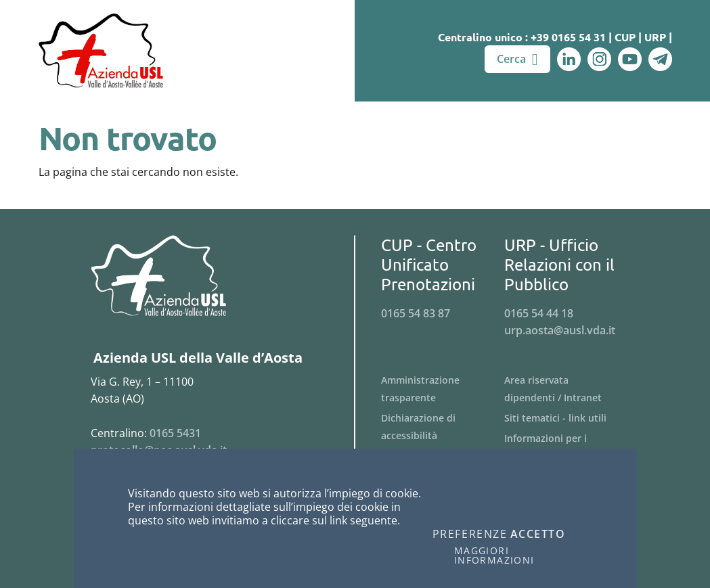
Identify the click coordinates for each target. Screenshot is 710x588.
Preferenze (470, 535)
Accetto (538, 535)
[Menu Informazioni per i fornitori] (566, 447)
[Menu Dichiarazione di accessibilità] (443, 427)
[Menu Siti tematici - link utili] (566, 418)
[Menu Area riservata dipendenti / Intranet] (566, 389)
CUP (625, 37)
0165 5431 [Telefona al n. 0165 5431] (175, 433)
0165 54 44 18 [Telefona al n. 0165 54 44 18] (539, 313)
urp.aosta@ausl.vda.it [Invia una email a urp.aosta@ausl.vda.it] (560, 330)
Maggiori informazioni (494, 556)
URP (655, 37)
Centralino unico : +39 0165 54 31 (522, 37)
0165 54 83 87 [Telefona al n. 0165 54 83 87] (416, 313)
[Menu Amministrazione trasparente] (443, 389)
